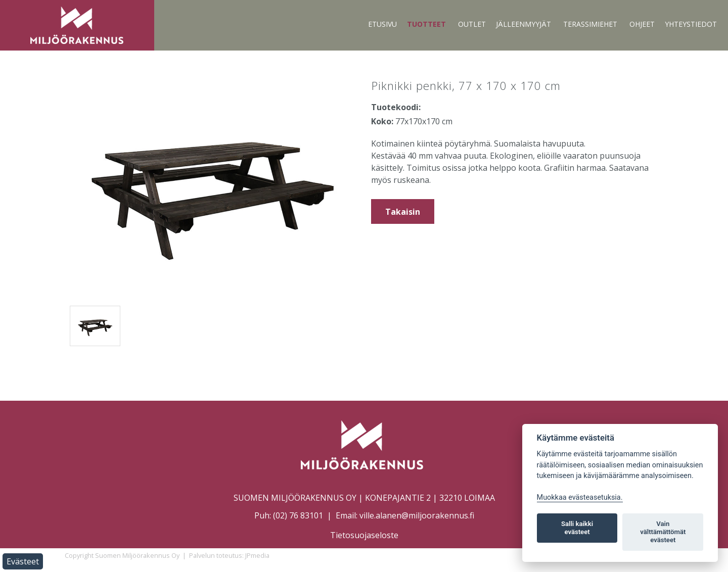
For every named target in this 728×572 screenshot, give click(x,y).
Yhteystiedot (691, 24)
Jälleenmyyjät (524, 24)
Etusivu (382, 24)
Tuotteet (426, 24)
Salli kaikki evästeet (577, 528)
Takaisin (403, 212)
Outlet (472, 24)
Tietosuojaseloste (364, 535)
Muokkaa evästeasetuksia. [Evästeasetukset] (580, 497)
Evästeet (23, 561)
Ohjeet (642, 24)
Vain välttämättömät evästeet (663, 532)
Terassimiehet (590, 24)
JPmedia (257, 555)
